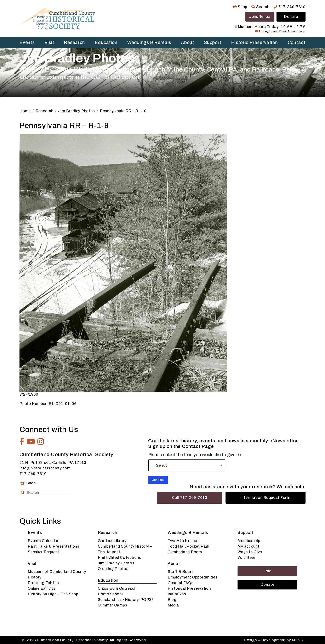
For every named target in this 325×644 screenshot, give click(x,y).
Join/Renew (260, 17)
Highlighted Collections (120, 558)
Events (27, 43)
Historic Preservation (254, 43)
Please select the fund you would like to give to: (195, 455)
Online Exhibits (42, 588)
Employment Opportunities (193, 577)
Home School (110, 594)
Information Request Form (266, 498)
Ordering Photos (113, 569)
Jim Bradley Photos (116, 563)
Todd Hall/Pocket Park (189, 546)
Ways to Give (250, 552)
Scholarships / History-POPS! (125, 600)
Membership (249, 541)
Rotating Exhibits (44, 583)
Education (106, 43)
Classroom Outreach (117, 588)
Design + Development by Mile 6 (273, 640)
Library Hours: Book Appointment (280, 31)
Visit (49, 43)
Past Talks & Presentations (54, 546)
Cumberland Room (185, 552)
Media (173, 605)
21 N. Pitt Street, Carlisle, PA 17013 (53, 463)
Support (213, 43)
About (188, 43)
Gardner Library (112, 541)
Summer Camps (113, 605)
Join (267, 571)
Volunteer (246, 558)
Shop (240, 7)
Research (74, 43)
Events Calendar (43, 541)
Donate (291, 17)
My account (248, 546)
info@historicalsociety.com (45, 468)
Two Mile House (182, 541)
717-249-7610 (290, 7)
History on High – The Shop (53, 594)
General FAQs (181, 583)
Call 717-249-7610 (190, 498)
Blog (172, 600)
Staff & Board (181, 572)
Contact (297, 43)
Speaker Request (44, 552)
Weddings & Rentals (149, 43)
